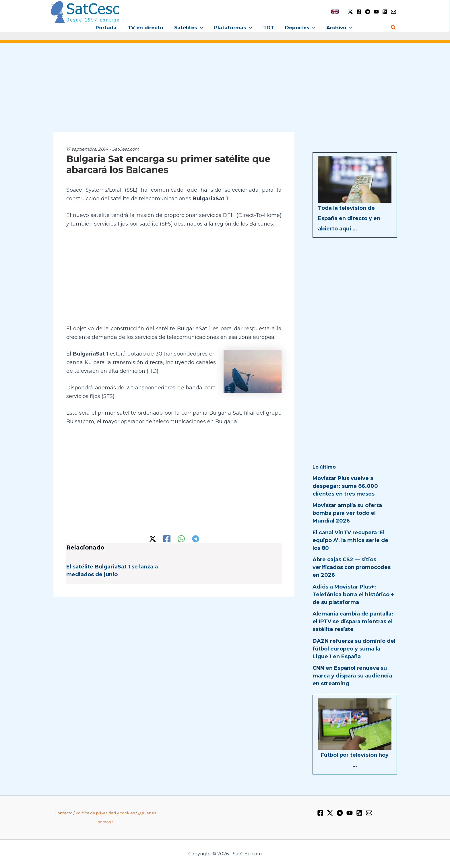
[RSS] (385, 12)
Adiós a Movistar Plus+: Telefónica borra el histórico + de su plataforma (353, 595)
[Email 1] (393, 12)
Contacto (64, 813)
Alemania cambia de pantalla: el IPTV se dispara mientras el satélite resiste (353, 622)
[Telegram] (368, 12)
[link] (335, 12)
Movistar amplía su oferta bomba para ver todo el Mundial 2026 (347, 513)
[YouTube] (376, 12)
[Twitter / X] (350, 12)
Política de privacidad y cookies (105, 813)
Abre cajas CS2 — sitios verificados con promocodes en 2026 (352, 567)
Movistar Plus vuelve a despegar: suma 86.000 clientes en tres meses (345, 486)
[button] (201, 28)
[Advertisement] (225, 91)
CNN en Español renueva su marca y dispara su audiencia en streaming (352, 676)
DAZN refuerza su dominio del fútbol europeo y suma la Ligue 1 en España (354, 649)
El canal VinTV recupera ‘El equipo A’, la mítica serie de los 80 (350, 540)
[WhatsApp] (181, 539)
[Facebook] (359, 12)
